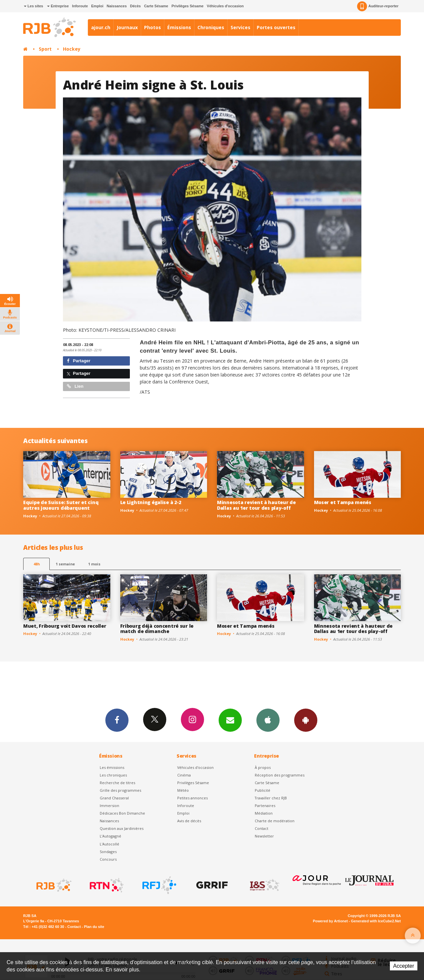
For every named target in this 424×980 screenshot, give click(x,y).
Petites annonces (192, 798)
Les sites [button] (33, 6)
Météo (183, 790)
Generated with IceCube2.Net (376, 921)
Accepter (404, 966)
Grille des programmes (120, 790)
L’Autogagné (110, 836)
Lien (75, 386)
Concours (108, 859)
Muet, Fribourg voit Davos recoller (65, 626)
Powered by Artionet (330, 921)
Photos (153, 27)
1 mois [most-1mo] (94, 564)
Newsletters (230, 720)
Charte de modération (275, 821)
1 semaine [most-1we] (65, 564)
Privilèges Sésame (188, 6)
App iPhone (268, 720)
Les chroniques (113, 775)
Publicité (263, 790)
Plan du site (94, 927)
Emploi (97, 6)
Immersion (109, 806)
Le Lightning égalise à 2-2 (151, 502)
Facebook (117, 720)
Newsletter (264, 836)
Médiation (264, 813)
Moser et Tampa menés (343, 502)
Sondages (108, 852)
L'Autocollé (109, 844)
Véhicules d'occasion (225, 6)
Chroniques (211, 27)
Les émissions (112, 767)
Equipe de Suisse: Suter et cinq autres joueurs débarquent (61, 505)
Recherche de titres (117, 783)
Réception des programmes (280, 775)
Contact (262, 828)
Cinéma (184, 775)
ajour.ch (101, 27)
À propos (263, 767)
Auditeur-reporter (378, 6)
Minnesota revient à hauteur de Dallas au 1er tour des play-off (256, 505)
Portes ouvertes (276, 27)
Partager (79, 361)
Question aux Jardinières (122, 828)
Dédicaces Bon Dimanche (122, 813)
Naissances (117, 6)
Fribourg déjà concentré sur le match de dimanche (157, 629)
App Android (306, 720)
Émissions (179, 27)
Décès (135, 6)
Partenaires (265, 806)
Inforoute (80, 6)
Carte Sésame (156, 6)
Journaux (127, 27)
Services (240, 27)
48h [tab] (37, 564)
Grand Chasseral (114, 798)
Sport (45, 49)
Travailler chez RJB (271, 798)
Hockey (72, 49)
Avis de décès (189, 821)
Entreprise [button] (58, 6)
